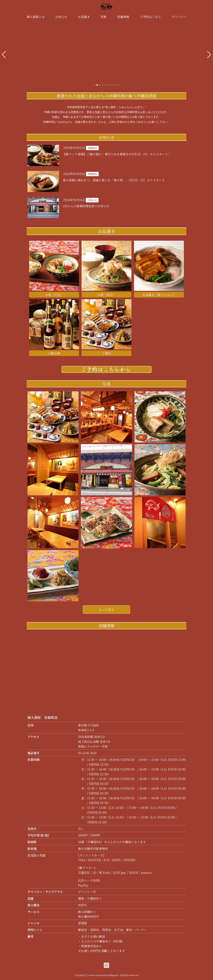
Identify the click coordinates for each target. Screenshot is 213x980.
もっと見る (106, 609)
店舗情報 (123, 17)
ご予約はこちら (150, 17)
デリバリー (179, 17)
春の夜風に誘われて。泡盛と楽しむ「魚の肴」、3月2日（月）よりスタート (114, 180)
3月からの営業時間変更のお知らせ (86, 206)
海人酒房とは (36, 17)
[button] (4, 55)
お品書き (84, 17)
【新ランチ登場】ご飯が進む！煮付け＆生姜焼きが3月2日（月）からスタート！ (117, 154)
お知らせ (61, 17)
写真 (104, 17)
